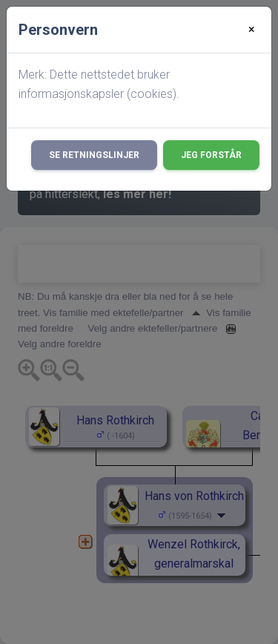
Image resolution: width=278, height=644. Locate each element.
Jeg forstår (211, 155)
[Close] (252, 30)
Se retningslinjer (94, 155)
